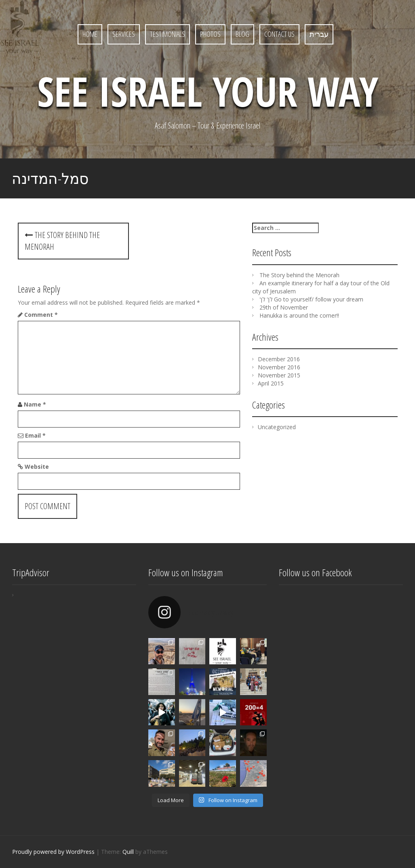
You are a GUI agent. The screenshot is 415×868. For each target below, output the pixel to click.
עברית (319, 34)
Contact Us (279, 34)
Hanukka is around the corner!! (299, 315)
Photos (210, 34)
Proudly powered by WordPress (53, 852)
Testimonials (167, 34)
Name (35, 404)
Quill (128, 852)
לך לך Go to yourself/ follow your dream (311, 299)
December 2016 (279, 359)
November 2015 (279, 375)
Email (35, 435)
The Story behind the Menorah (299, 275)
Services (124, 34)
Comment (41, 315)
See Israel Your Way (208, 91)
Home (90, 34)
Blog (242, 34)
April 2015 (271, 383)
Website (37, 467)
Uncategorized (277, 427)
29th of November (284, 307)
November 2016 (279, 367)
